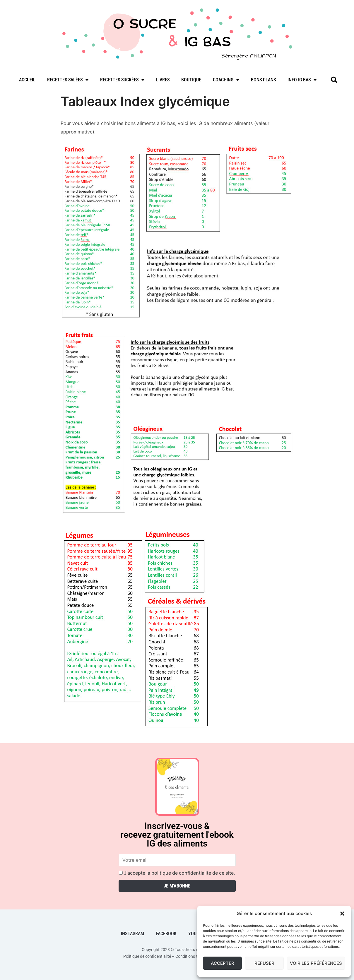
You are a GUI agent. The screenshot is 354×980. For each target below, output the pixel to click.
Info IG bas (302, 80)
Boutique (191, 80)
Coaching (226, 80)
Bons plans (263, 80)
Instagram (132, 934)
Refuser (264, 963)
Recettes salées (68, 80)
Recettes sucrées (122, 80)
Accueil (27, 80)
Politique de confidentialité (147, 956)
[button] (342, 914)
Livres (163, 80)
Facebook (166, 934)
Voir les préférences (316, 963)
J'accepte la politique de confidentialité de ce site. (177, 873)
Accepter (223, 963)
